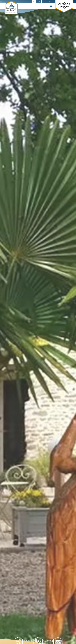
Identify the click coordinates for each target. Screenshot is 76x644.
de (50, 2)
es (44, 2)
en (39, 2)
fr (34, 2)
